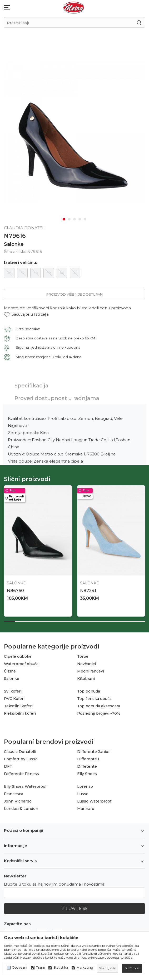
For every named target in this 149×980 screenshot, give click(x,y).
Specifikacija (31, 386)
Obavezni (19, 968)
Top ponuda (89, 691)
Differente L (89, 759)
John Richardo (18, 801)
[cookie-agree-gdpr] (132, 968)
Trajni (40, 968)
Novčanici (86, 664)
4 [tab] (80, 219)
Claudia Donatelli (20, 752)
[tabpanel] (74, 131)
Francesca (14, 794)
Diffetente (87, 766)
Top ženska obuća (94, 699)
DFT (8, 766)
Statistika (61, 968)
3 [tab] (74, 219)
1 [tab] (64, 219)
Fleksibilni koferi (20, 713)
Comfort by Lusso (21, 759)
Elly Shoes (87, 774)
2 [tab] (69, 219)
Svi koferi (13, 691)
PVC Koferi (14, 699)
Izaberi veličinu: (21, 263)
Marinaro (86, 809)
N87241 (88, 591)
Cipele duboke (18, 656)
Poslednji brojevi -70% (99, 713)
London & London (21, 809)
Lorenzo (85, 786)
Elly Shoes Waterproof (25, 786)
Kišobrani (86, 679)
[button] (26, 314)
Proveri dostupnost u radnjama (57, 398)
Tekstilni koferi (18, 706)
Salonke (14, 244)
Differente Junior (93, 752)
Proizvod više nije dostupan (74, 294)
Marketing (85, 968)
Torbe (83, 656)
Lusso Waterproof (94, 801)
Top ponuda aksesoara (99, 706)
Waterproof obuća (21, 664)
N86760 (15, 591)
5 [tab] (85, 219)
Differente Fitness (21, 774)
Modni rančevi (91, 671)
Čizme (10, 671)
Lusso (83, 794)
